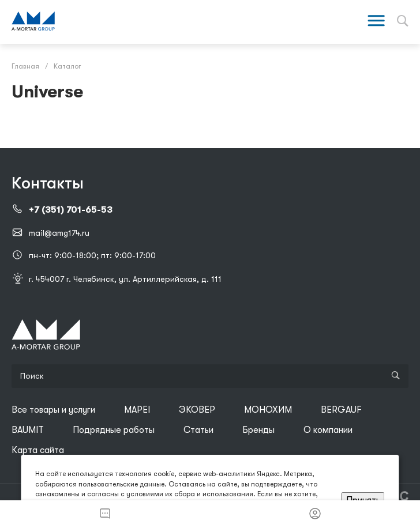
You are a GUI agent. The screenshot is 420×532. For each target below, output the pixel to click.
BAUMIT (28, 430)
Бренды (258, 430)
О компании (328, 430)
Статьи (198, 430)
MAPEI (137, 410)
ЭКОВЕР (197, 410)
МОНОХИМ (268, 410)
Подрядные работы (114, 430)
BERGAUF (341, 410)
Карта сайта (38, 450)
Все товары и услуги (53, 410)
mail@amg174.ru (59, 233)
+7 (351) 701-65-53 (71, 210)
